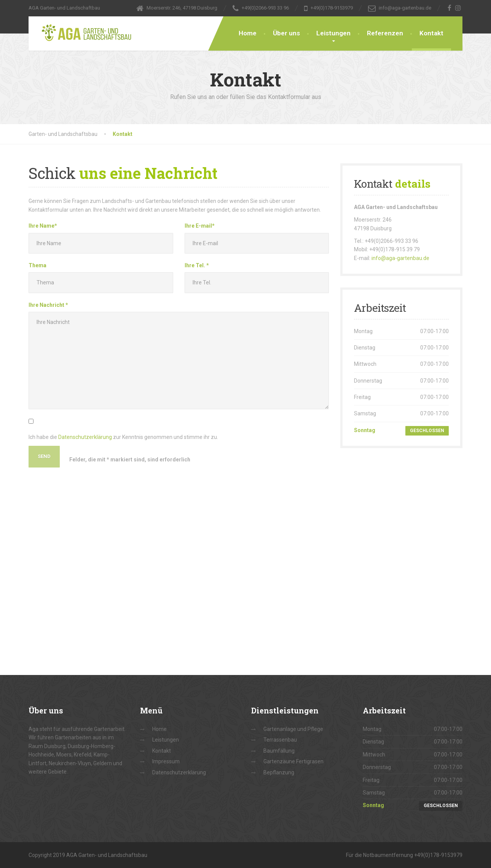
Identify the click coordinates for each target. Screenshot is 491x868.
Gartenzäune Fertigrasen (293, 761)
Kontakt (431, 33)
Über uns (286, 33)
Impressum (166, 761)
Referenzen (385, 33)
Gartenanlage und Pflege (293, 729)
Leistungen (333, 33)
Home (248, 33)
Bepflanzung (279, 772)
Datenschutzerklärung (85, 437)
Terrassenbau (280, 740)
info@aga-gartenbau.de (400, 258)
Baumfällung (279, 751)
